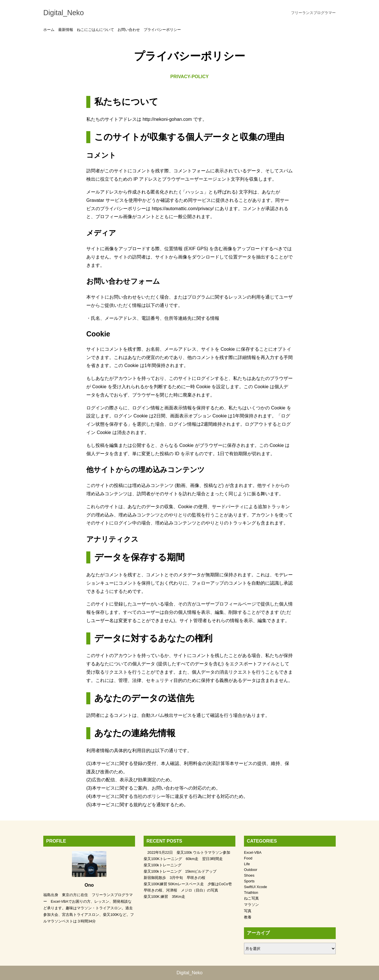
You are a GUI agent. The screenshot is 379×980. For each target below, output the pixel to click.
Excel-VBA (253, 852)
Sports (249, 881)
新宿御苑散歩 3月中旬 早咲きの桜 (174, 878)
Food (248, 858)
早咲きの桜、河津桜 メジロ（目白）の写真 (181, 890)
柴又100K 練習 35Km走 (164, 897)
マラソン (251, 905)
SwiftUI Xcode (255, 887)
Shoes (249, 875)
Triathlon (251, 893)
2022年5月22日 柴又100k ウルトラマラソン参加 (187, 852)
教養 (248, 917)
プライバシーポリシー (162, 30)
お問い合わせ (129, 30)
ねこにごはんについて (95, 30)
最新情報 (66, 30)
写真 (248, 911)
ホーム (49, 30)
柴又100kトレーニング (163, 865)
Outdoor (251, 870)
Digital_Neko (64, 13)
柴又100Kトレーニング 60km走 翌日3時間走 (183, 859)
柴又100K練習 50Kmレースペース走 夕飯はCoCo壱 (188, 884)
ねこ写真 (251, 898)
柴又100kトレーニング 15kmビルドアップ (180, 871)
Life (247, 864)
